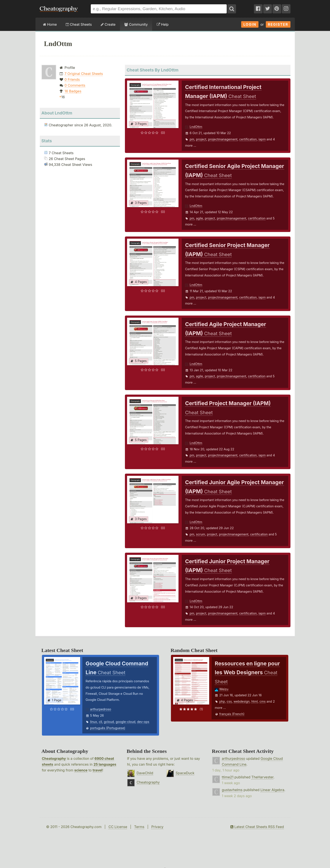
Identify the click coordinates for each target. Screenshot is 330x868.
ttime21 (228, 777)
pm (192, 139)
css (229, 701)
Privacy (157, 827)
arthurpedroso (101, 709)
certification (248, 139)
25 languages (105, 764)
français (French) (232, 714)
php (222, 701)
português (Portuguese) (108, 728)
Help (163, 24)
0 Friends (72, 79)
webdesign (242, 701)
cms (263, 701)
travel (97, 770)
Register (278, 24)
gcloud (109, 722)
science (81, 770)
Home (50, 24)
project (201, 139)
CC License (118, 827)
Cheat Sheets (79, 24)
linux (94, 722)
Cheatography (54, 759)
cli (100, 722)
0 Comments (75, 85)
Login (250, 24)
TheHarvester (262, 777)
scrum (201, 534)
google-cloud (125, 722)
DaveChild (145, 773)
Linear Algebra (272, 790)
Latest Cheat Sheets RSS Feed (257, 827)
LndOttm (196, 127)
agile (199, 218)
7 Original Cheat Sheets (84, 74)
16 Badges (73, 91)
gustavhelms (232, 790)
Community (136, 24)
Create (108, 24)
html (254, 701)
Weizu (224, 689)
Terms (139, 827)
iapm (262, 139)
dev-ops (143, 722)
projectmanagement (223, 139)
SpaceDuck (185, 773)
